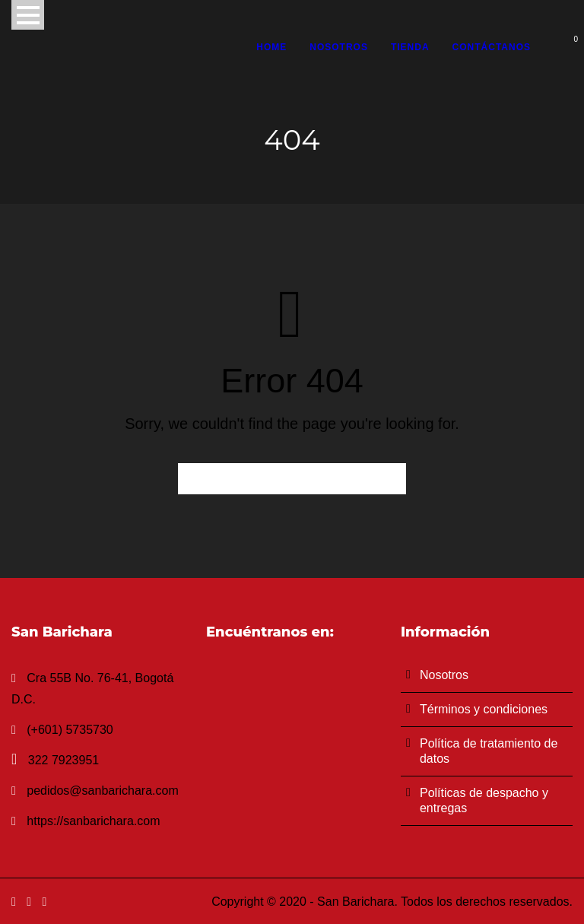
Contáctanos (492, 47)
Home (271, 47)
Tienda (410, 47)
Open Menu (28, 15)
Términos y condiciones (484, 709)
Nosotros (339, 47)
